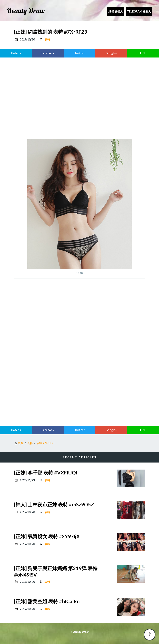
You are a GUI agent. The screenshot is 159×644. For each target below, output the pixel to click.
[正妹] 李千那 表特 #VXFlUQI (46, 472)
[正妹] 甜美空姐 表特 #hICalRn (47, 601)
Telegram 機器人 (139, 11)
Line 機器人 (115, 11)
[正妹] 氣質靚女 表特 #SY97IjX (47, 536)
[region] (79, 96)
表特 (47, 39)
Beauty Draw (26, 11)
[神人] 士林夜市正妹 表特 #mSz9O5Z (54, 504)
